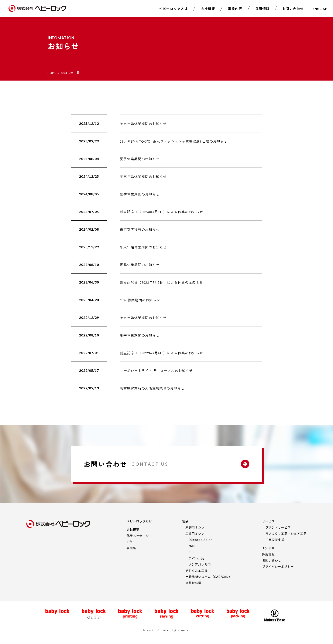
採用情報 (262, 9)
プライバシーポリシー (278, 566)
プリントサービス (278, 527)
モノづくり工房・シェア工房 (286, 533)
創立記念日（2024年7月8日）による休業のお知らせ (161, 212)
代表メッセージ (138, 536)
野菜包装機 (193, 583)
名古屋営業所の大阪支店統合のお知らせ (152, 388)
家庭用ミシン (195, 527)
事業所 (131, 548)
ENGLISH (320, 9)
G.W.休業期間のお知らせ (140, 300)
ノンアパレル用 (200, 564)
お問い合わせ (293, 9)
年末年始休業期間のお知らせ (143, 123)
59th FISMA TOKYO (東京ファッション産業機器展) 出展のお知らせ (174, 141)
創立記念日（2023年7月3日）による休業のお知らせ (161, 282)
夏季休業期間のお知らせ (140, 159)
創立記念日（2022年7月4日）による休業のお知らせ (161, 353)
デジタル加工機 (197, 570)
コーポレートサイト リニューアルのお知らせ (156, 370)
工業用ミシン (195, 533)
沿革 (130, 542)
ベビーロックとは (174, 9)
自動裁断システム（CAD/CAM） (209, 577)
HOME (52, 73)
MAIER (194, 546)
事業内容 (235, 9)
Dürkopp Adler (200, 540)
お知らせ (269, 548)
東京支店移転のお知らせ (140, 229)
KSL (192, 552)
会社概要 (208, 9)
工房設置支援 (275, 540)
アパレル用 (197, 558)
